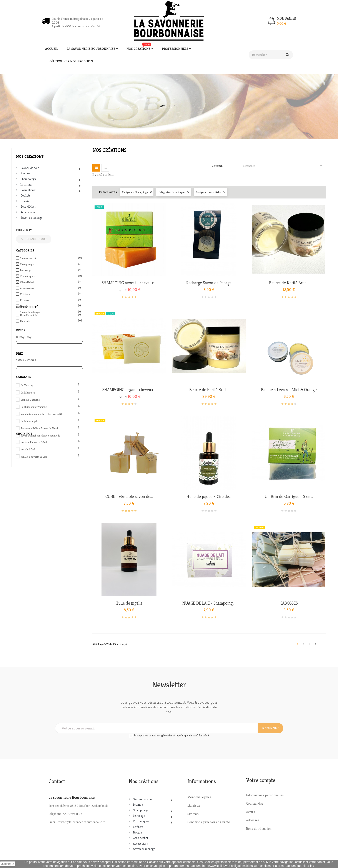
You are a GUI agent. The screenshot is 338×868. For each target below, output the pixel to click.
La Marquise (51, 393)
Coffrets (25, 195)
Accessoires (28, 212)
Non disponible (50, 315)
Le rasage (26, 184)
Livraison (194, 805)
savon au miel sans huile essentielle (51, 436)
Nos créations (30, 156)
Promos (25, 173)
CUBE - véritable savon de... (129, 497)
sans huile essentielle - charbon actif (51, 414)
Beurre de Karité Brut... (289, 283)
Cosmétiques (28, 190)
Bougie (25, 201)
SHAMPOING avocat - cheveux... (129, 283)
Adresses (253, 820)
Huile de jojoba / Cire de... (209, 497)
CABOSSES (289, 603)
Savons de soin (30, 168)
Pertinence (283, 166)
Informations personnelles (265, 795)
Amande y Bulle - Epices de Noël (51, 428)
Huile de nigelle (129, 603)
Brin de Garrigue (51, 400)
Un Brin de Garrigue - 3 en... (289, 497)
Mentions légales (199, 797)
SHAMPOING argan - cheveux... (129, 390)
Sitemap (193, 814)
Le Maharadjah (51, 421)
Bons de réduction (259, 829)
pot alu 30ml (51, 449)
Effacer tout (34, 239)
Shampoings (28, 179)
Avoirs (251, 812)
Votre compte (261, 780)
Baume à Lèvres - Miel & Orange (289, 390)
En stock (50, 321)
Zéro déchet (28, 207)
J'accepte (8, 864)
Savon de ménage (32, 218)
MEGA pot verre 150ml (51, 457)
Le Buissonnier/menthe (51, 407)
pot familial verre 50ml (51, 442)
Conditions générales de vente (209, 822)
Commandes (255, 803)
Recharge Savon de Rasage (209, 283)
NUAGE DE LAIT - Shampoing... (209, 603)
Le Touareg (51, 385)
